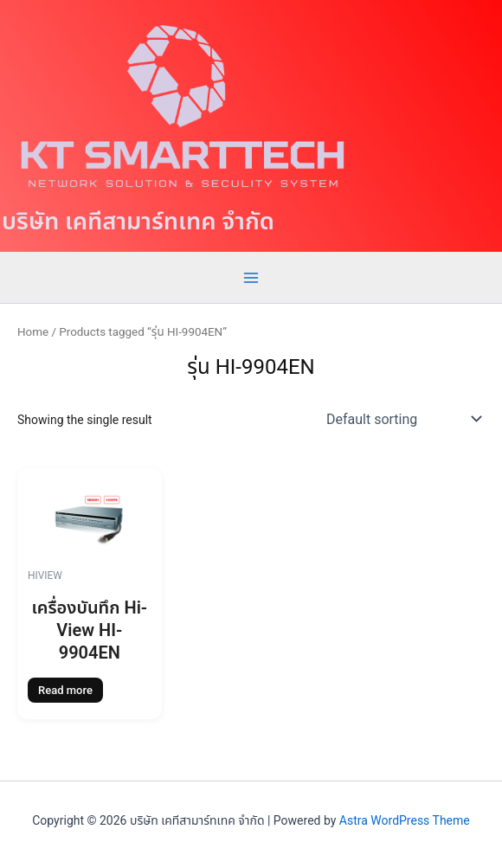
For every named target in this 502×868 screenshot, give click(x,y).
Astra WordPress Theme (405, 820)
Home (33, 332)
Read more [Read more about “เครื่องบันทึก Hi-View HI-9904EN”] (65, 690)
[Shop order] (402, 419)
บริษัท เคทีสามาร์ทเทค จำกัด (138, 222)
